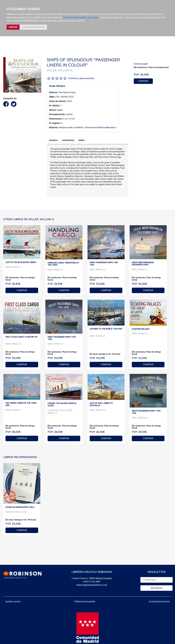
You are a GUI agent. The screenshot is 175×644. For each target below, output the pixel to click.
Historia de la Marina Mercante (100, 127)
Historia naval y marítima (71, 127)
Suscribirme (156, 588)
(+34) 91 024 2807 (92, 582)
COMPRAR (143, 81)
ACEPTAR (13, 27)
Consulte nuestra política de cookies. (81, 17)
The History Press (67, 92)
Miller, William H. (14, 267)
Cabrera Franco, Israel (16, 512)
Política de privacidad (85, 602)
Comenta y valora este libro (81, 78)
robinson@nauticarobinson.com (92, 585)
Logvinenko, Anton (57, 410)
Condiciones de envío (159, 602)
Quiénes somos (13, 602)
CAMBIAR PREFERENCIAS (33, 27)
